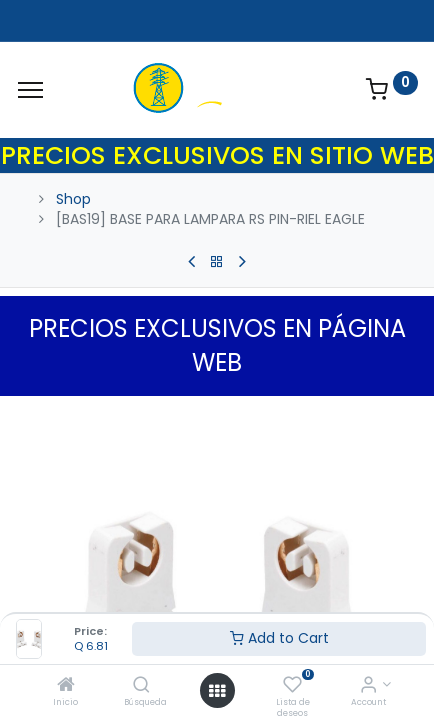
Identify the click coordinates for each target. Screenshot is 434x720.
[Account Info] (368, 686)
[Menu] (30, 90)
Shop (73, 199)
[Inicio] (66, 686)
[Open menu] (217, 691)
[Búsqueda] (141, 686)
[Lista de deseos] (292, 686)
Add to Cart (279, 638)
